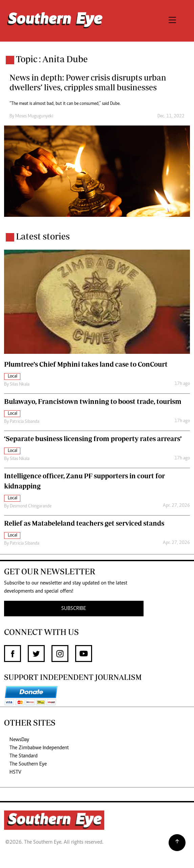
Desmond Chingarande (31, 506)
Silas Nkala (20, 385)
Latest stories (43, 236)
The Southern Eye (28, 764)
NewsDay (19, 740)
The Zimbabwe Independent (39, 748)
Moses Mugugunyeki (34, 116)
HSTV (15, 772)
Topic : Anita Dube (52, 59)
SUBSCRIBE (74, 609)
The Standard (24, 756)
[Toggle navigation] (172, 21)
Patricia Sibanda (25, 422)
